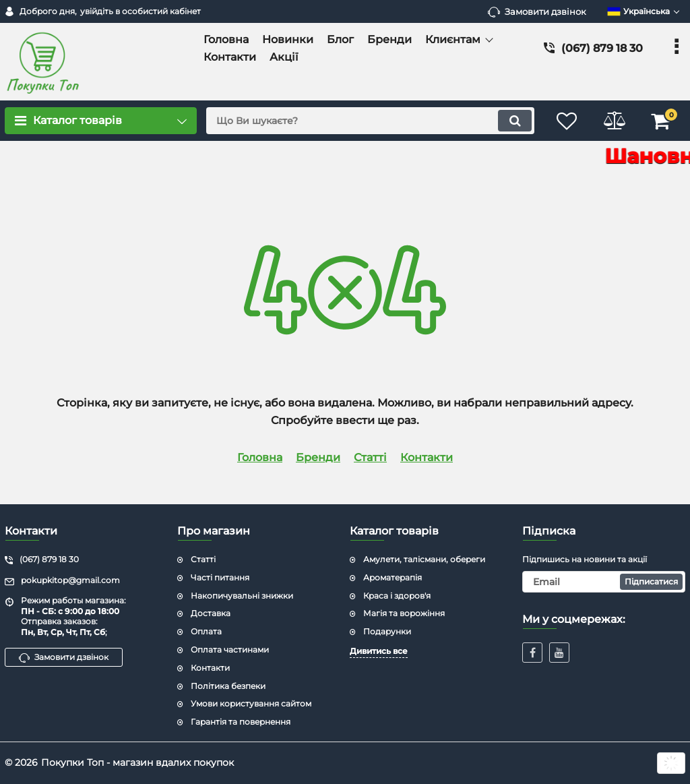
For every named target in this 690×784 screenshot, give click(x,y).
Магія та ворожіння (404, 613)
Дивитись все (379, 651)
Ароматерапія (393, 577)
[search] (370, 121)
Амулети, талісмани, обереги (424, 559)
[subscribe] (604, 582)
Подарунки (387, 631)
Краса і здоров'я (397, 596)
